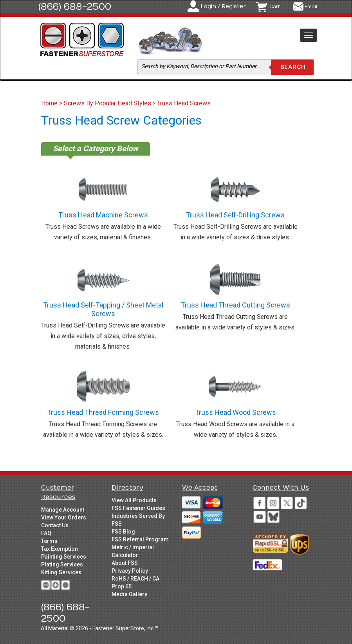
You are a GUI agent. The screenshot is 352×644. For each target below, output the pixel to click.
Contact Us (55, 525)
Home (50, 103)
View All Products (134, 500)
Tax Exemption (60, 549)
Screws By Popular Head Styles (107, 103)
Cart (275, 7)
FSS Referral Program (140, 539)
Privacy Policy (130, 571)
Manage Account (63, 510)
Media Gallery (129, 594)
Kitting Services (61, 572)
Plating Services (62, 564)
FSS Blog (123, 532)
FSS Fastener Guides (138, 508)
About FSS (125, 563)
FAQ (46, 533)
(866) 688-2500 (75, 7)
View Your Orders (64, 517)
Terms (49, 541)
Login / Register (223, 6)
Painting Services (64, 557)
